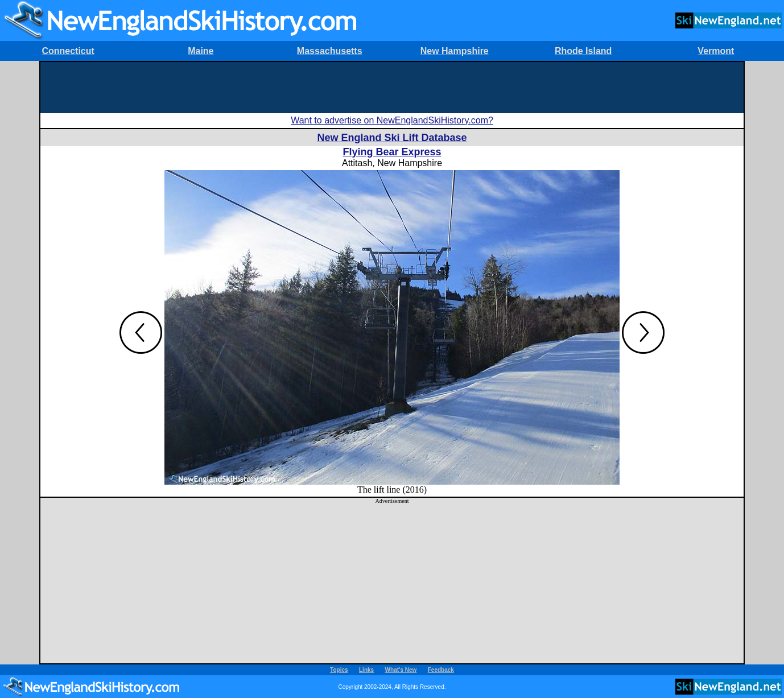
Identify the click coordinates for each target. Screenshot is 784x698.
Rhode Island (583, 51)
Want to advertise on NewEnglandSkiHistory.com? (392, 120)
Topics (339, 670)
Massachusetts (330, 51)
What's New (401, 670)
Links (366, 670)
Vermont (716, 51)
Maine (201, 51)
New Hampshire (455, 51)
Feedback (441, 670)
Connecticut (68, 51)
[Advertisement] (392, 88)
